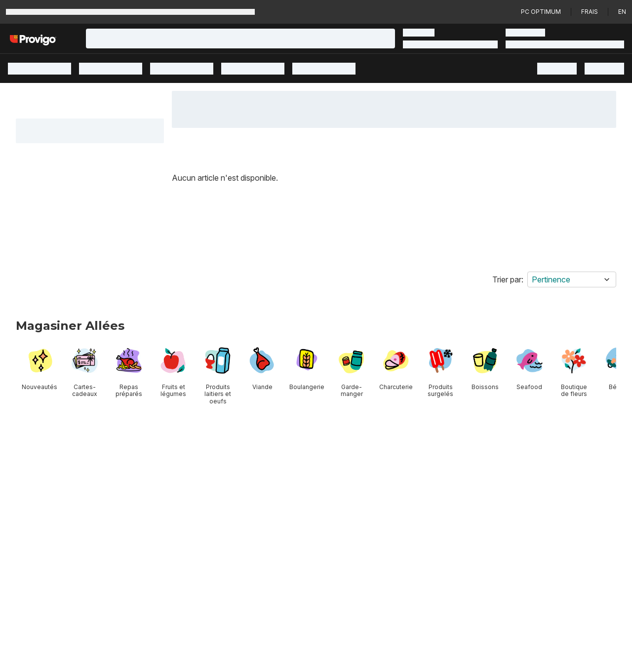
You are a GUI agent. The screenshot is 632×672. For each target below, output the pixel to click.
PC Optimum (541, 12)
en (622, 12)
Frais (590, 12)
